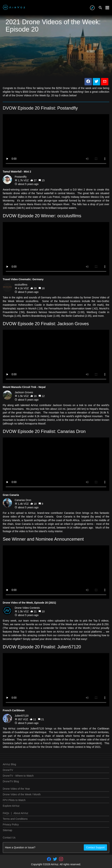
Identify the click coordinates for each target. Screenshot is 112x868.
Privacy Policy (11, 825)
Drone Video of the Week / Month (22, 794)
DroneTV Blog (11, 781)
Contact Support (95, 847)
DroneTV (8, 770)
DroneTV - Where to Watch (18, 776)
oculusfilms (21, 285)
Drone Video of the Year (16, 789)
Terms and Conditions (15, 819)
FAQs (6, 813)
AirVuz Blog (9, 764)
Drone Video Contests (27, 608)
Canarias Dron (23, 500)
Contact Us (9, 838)
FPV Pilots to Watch (14, 800)
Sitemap (7, 830)
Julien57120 (22, 716)
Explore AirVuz (11, 806)
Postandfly (21, 177)
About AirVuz (21, 813)
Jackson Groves (24, 392)
